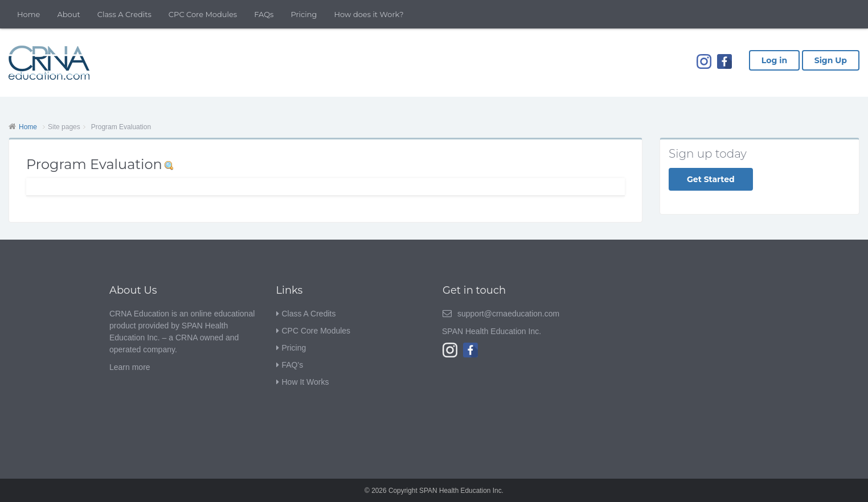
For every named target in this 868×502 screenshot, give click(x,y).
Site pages (64, 127)
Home (28, 14)
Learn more (130, 367)
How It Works (306, 382)
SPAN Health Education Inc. (492, 331)
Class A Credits (124, 14)
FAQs (264, 14)
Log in (774, 60)
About (68, 14)
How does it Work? (369, 14)
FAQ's (293, 365)
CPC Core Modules (203, 14)
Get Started (711, 179)
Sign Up (831, 60)
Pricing (304, 14)
